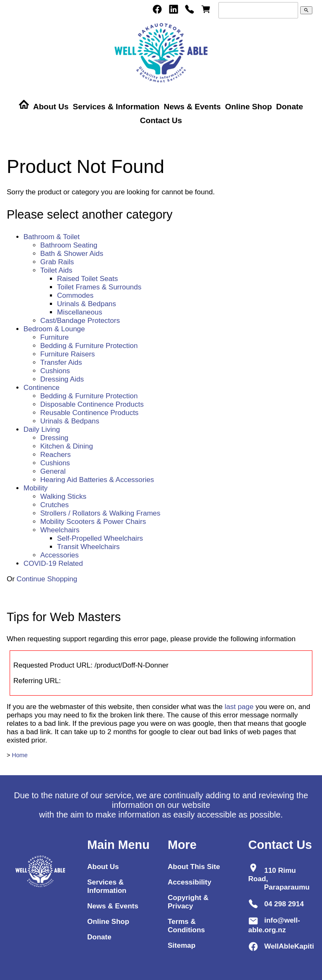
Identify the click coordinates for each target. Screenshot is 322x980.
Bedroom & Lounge (54, 329)
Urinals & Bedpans (87, 304)
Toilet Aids (56, 270)
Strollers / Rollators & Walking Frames (100, 513)
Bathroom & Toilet (52, 237)
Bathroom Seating (69, 245)
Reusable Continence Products (89, 413)
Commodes (75, 295)
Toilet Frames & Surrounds (99, 287)
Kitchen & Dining (67, 446)
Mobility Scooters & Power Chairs (93, 522)
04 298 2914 (284, 904)
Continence (42, 388)
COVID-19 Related (53, 563)
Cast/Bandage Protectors (80, 321)
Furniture (55, 337)
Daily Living (42, 429)
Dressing (54, 438)
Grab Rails (57, 262)
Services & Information (116, 107)
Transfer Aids (61, 362)
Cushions (55, 371)
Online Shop (249, 107)
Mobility (36, 488)
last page (239, 707)
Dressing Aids (62, 379)
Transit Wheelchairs (88, 547)
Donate (290, 107)
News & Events (192, 107)
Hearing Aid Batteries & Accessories (97, 480)
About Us (51, 107)
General (53, 471)
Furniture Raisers (68, 354)
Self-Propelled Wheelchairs (100, 538)
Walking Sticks (63, 496)
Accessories (60, 555)
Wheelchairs (60, 530)
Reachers (56, 455)
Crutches (55, 505)
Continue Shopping (47, 579)
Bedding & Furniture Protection (89, 346)
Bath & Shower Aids (72, 254)
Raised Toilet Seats (87, 279)
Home (20, 755)
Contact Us (161, 120)
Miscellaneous (80, 312)
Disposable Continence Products (92, 404)
